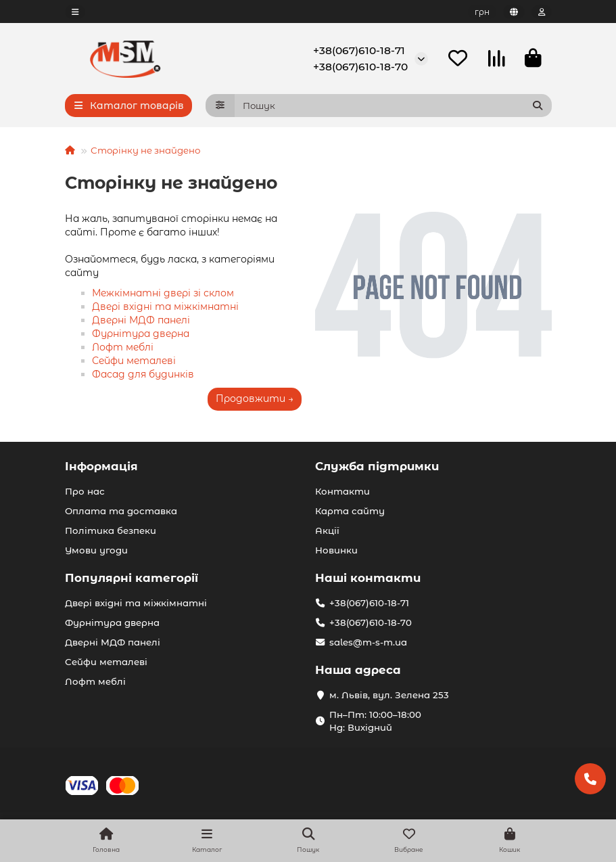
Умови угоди (96, 550)
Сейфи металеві (134, 361)
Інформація (101, 466)
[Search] (393, 106)
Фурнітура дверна (141, 334)
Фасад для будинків (143, 375)
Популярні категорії (132, 578)
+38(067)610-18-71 (359, 50)
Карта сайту (350, 511)
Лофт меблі (123, 348)
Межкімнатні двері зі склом (163, 294)
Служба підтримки (377, 466)
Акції (327, 530)
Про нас (85, 491)
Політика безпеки (111, 530)
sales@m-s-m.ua (368, 642)
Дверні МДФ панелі (141, 321)
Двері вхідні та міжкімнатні (165, 307)
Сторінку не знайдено (145, 151)
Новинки (336, 550)
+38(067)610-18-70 (360, 67)
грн (482, 12)
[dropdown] (75, 12)
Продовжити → (255, 399)
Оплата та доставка (121, 511)
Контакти (342, 491)
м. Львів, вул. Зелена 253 (389, 695)
